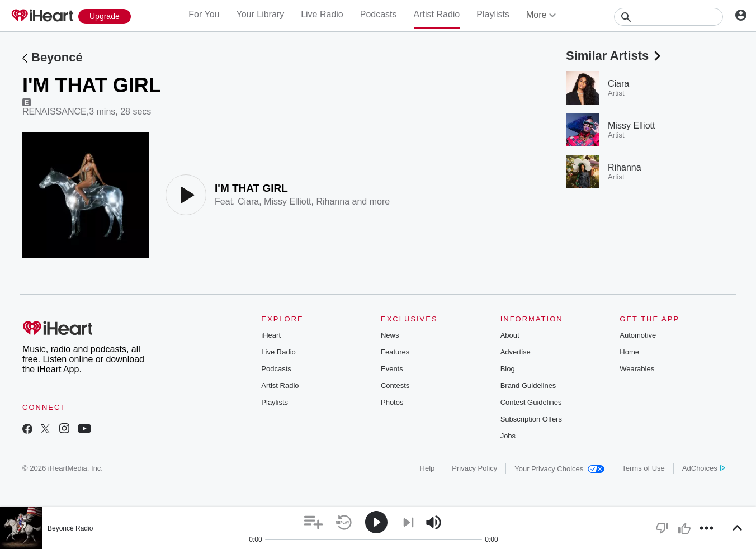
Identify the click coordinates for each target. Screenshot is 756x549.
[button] (313, 522)
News (390, 335)
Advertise (516, 352)
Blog (508, 369)
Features (395, 352)
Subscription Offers (531, 419)
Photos (392, 402)
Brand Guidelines (528, 385)
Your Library (260, 14)
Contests (395, 385)
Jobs (508, 436)
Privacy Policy (474, 468)
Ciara (248, 202)
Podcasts (379, 14)
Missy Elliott (287, 202)
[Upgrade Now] (105, 16)
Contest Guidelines (531, 402)
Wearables (637, 369)
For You (204, 14)
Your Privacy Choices (559, 469)
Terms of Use (643, 468)
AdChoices (704, 468)
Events (392, 369)
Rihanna (333, 202)
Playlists (493, 14)
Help (427, 468)
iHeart (271, 335)
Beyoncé (57, 57)
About (510, 335)
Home (629, 352)
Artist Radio (437, 14)
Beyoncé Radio (70, 528)
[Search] (668, 17)
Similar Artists (615, 56)
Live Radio (322, 14)
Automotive (638, 335)
